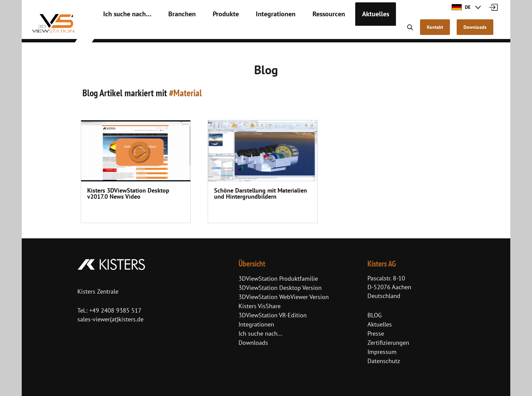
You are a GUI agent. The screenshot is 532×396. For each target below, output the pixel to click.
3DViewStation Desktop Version (280, 288)
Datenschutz (384, 361)
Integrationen (253, 31)
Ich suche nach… (123, 31)
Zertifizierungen (388, 343)
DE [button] (461, 7)
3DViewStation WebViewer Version (284, 297)
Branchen (170, 31)
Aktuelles (341, 31)
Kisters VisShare (260, 306)
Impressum (382, 352)
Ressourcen (300, 31)
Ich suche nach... (260, 333)
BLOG (375, 315)
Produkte (209, 31)
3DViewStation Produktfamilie (278, 279)
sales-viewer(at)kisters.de (110, 319)
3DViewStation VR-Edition (273, 315)
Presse (376, 333)
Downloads (253, 343)
